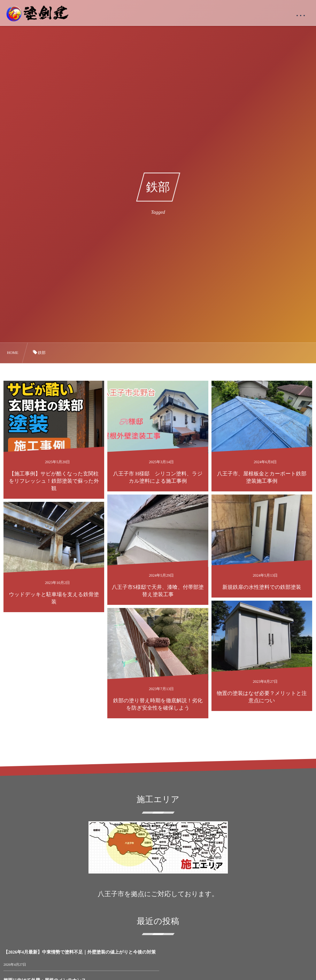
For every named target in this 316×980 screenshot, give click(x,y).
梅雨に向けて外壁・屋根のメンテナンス (199, 952)
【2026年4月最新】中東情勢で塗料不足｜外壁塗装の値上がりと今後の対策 (80, 952)
